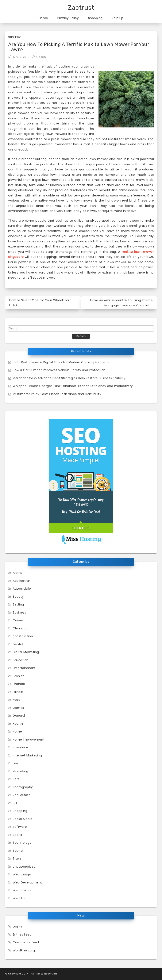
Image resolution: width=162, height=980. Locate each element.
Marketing (20, 771)
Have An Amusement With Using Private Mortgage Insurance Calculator (121, 303)
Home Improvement (29, 739)
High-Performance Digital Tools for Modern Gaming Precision (61, 362)
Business (19, 612)
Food (16, 700)
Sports (18, 835)
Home (43, 18)
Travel (18, 858)
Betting (18, 604)
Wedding (20, 898)
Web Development (27, 882)
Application (22, 581)
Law (16, 763)
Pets (16, 779)
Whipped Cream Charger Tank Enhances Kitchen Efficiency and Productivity (73, 386)
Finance (19, 684)
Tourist (18, 851)
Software (20, 827)
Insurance (20, 747)
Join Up (118, 18)
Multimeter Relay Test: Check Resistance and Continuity (57, 394)
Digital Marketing (26, 652)
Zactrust (81, 8)
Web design (22, 874)
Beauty (18, 597)
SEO (16, 803)
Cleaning (20, 628)
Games (18, 708)
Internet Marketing (27, 755)
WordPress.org (24, 950)
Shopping (95, 18)
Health (18, 724)
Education (21, 660)
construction (23, 636)
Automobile (22, 589)
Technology (22, 843)
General (19, 716)
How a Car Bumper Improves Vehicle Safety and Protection (59, 370)
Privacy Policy (68, 18)
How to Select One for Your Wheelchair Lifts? (40, 303)
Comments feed (26, 942)
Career (18, 620)
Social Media (22, 819)
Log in (17, 926)
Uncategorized (24, 867)
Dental (18, 644)
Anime (18, 573)
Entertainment (24, 668)
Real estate (22, 795)
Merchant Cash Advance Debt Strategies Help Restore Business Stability (69, 378)
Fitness (18, 692)
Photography (23, 787)
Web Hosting (23, 890)
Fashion (19, 676)
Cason (41, 57)
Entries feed (22, 934)
